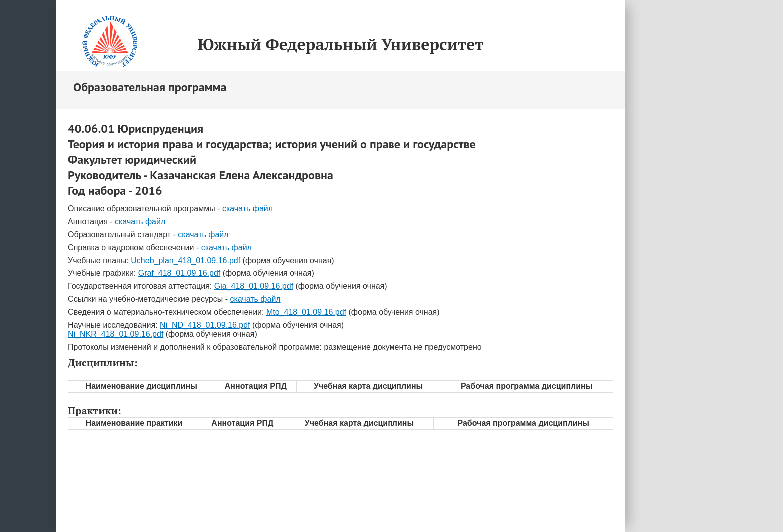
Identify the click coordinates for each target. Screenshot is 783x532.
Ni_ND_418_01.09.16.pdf (205, 325)
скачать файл (247, 208)
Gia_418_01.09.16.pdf (254, 286)
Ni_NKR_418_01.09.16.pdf (116, 334)
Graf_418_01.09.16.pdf (180, 273)
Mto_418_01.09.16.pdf (306, 312)
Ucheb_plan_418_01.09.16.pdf (186, 260)
